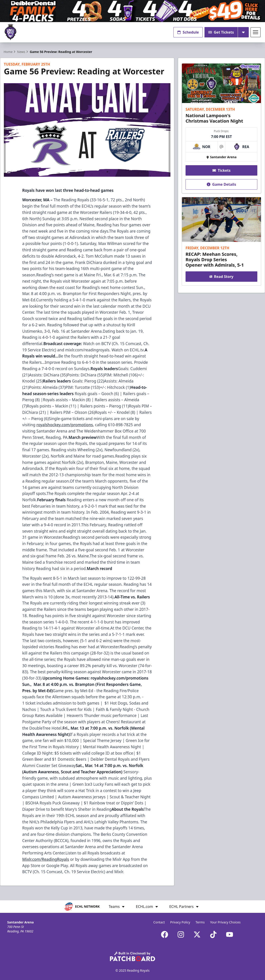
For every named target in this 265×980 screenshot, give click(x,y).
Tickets (222, 170)
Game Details (221, 184)
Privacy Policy (180, 922)
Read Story (221, 277)
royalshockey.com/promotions (65, 425)
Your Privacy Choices (225, 922)
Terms (200, 922)
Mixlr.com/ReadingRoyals (46, 859)
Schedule (188, 32)
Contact (159, 922)
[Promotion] (132, 11)
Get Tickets (221, 32)
